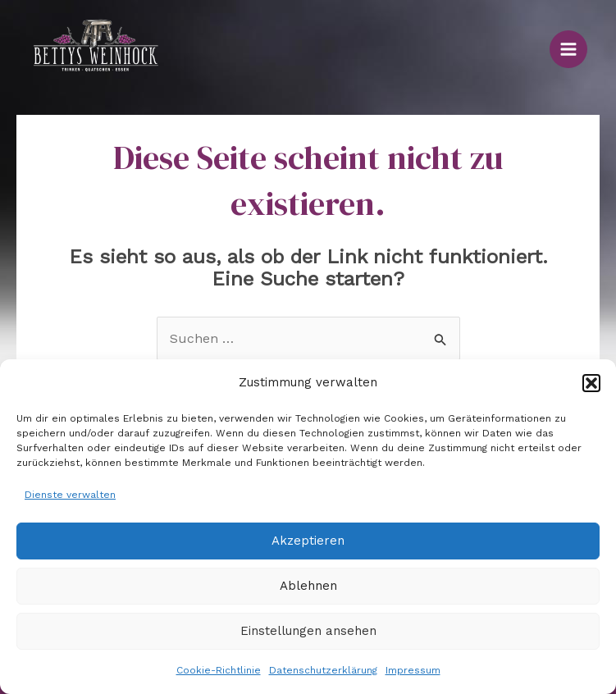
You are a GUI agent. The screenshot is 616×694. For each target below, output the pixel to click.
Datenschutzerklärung (323, 670)
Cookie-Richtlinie (219, 670)
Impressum (413, 670)
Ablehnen (308, 586)
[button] (591, 383)
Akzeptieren (308, 541)
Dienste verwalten (70, 495)
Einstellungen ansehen (308, 631)
